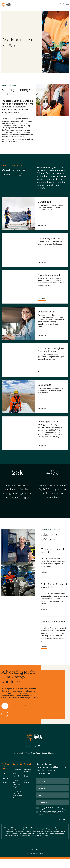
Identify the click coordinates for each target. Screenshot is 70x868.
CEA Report (17, 769)
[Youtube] (39, 746)
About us (5, 778)
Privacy (38, 850)
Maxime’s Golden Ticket (53, 622)
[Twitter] (36, 746)
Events (26, 776)
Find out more (42, 226)
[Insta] (29, 746)
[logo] (7, 4)
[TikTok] (43, 746)
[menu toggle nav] (67, 4)
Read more (44, 573)
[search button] (60, 4)
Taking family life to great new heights (54, 586)
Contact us (5, 774)
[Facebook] (27, 746)
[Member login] (64, 4)
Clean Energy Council (34, 854)
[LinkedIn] (33, 746)
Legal (32, 850)
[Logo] (35, 737)
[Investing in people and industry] (16, 706)
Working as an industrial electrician (53, 551)
